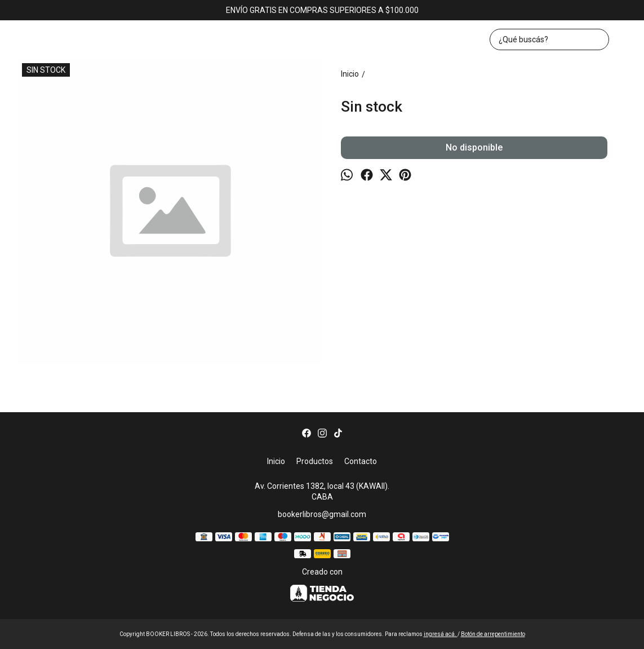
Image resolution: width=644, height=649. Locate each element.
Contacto (361, 461)
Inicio (276, 461)
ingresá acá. (441, 634)
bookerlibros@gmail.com (322, 514)
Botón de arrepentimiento (493, 634)
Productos (315, 461)
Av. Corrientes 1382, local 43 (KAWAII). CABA (322, 491)
